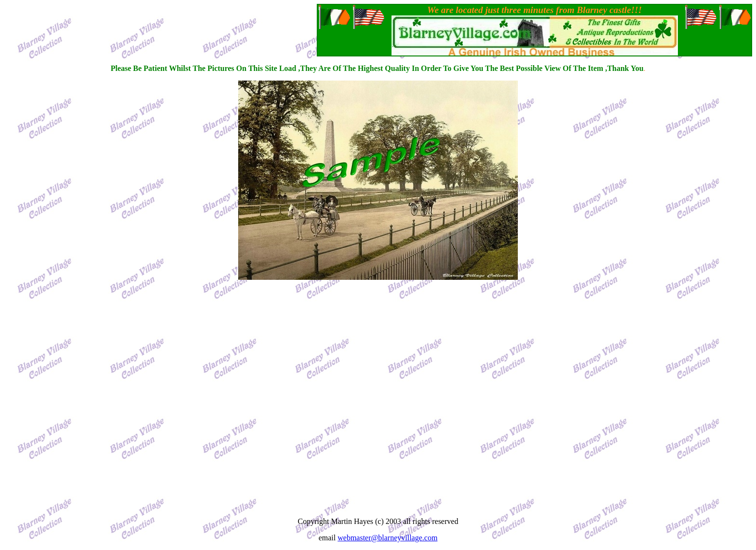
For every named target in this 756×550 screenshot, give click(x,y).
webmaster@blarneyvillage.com (387, 538)
